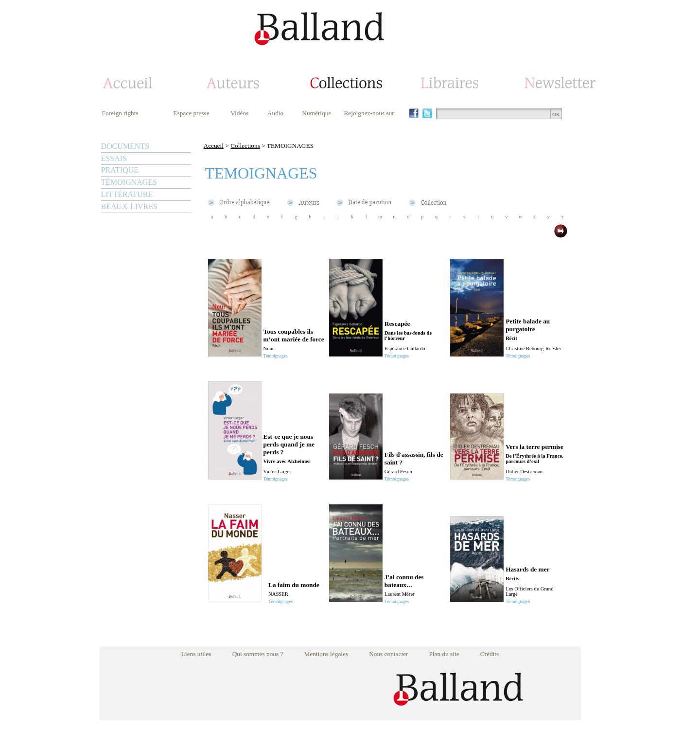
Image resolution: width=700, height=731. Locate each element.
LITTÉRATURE (127, 194)
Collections (245, 146)
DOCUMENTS (125, 146)
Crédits (490, 654)
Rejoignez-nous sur (369, 113)
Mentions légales (326, 654)
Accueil (214, 146)
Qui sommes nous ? (258, 654)
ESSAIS (114, 158)
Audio (275, 113)
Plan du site (444, 654)
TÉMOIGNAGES (129, 182)
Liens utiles (196, 654)
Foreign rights (120, 113)
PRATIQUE (120, 170)
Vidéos (239, 113)
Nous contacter (388, 654)
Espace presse (191, 113)
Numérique (316, 113)
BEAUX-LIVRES (129, 206)
